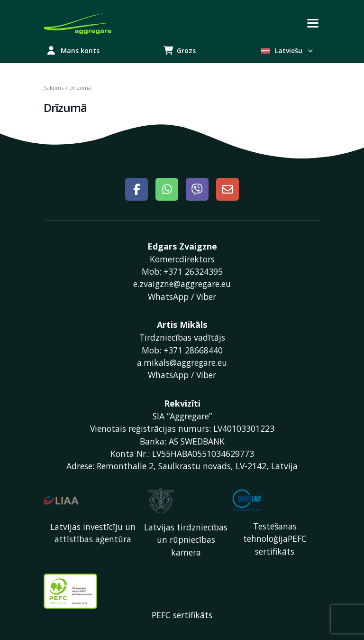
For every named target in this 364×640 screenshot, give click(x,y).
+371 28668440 (193, 350)
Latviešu (288, 51)
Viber (206, 297)
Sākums (54, 88)
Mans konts (73, 51)
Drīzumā (65, 107)
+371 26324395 (193, 271)
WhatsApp (168, 297)
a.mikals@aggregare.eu (182, 362)
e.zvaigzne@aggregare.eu (182, 284)
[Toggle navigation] (313, 23)
